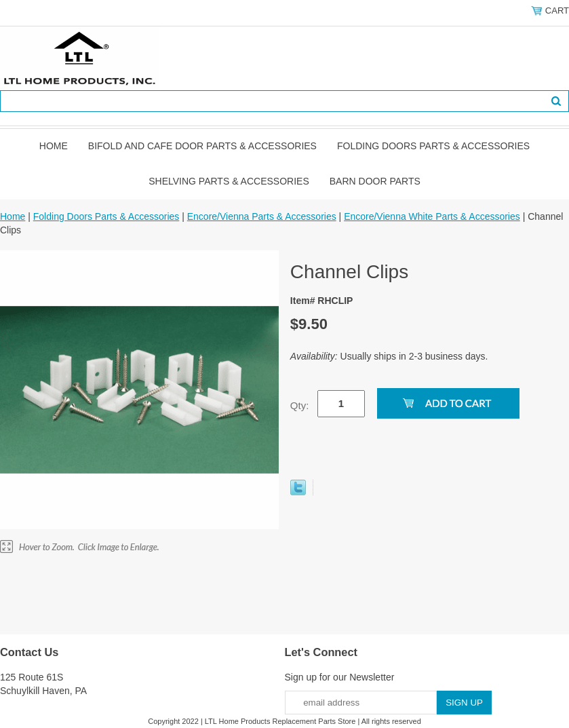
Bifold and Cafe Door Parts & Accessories (202, 146)
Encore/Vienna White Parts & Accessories (432, 216)
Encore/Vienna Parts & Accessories (262, 216)
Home (54, 146)
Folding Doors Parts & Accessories (433, 146)
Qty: (300, 405)
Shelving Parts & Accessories (229, 181)
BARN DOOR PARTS (375, 181)
